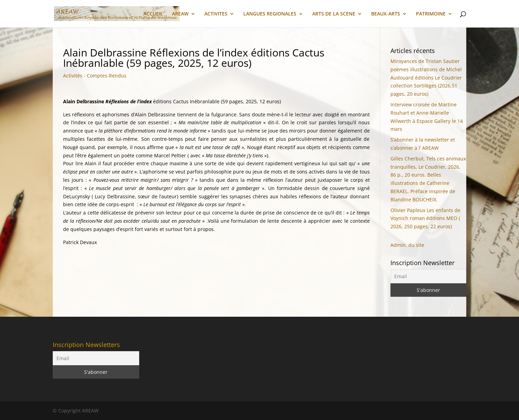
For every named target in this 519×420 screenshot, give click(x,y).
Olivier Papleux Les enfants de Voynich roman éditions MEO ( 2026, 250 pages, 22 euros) (425, 218)
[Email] (429, 276)
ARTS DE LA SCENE (334, 14)
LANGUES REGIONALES (270, 14)
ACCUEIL (153, 14)
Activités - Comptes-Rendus (95, 76)
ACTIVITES (216, 14)
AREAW (180, 14)
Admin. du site (407, 245)
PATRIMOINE (431, 14)
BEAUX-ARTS (386, 14)
